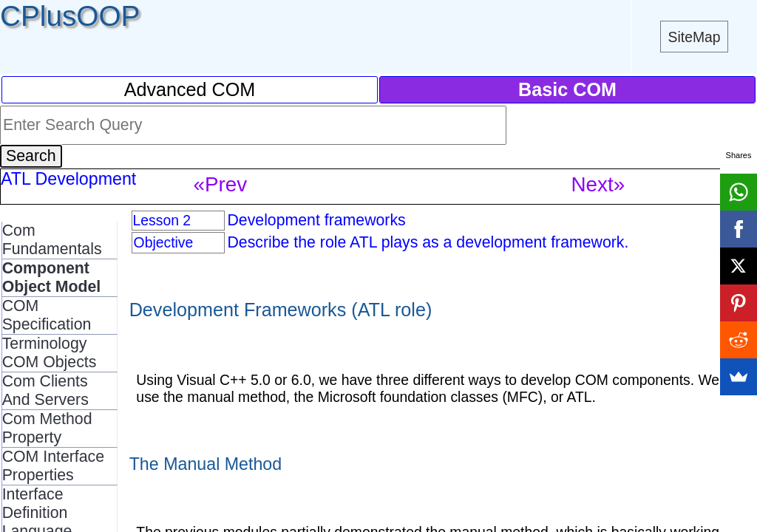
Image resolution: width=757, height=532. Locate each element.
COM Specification (47, 315)
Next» (598, 184)
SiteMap (695, 37)
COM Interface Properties (53, 466)
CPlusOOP (70, 16)
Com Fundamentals (52, 240)
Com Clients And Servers (45, 391)
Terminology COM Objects (50, 353)
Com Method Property (47, 428)
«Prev (220, 184)
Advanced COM (190, 89)
